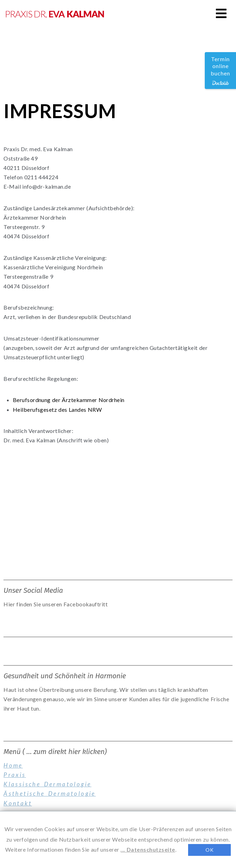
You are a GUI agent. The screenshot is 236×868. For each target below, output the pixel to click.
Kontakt (18, 803)
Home (13, 765)
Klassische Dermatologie (47, 784)
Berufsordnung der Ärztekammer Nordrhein (69, 400)
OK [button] (209, 850)
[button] (221, 13)
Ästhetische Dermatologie (50, 793)
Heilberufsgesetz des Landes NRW (57, 410)
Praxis (15, 775)
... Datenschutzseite (148, 849)
